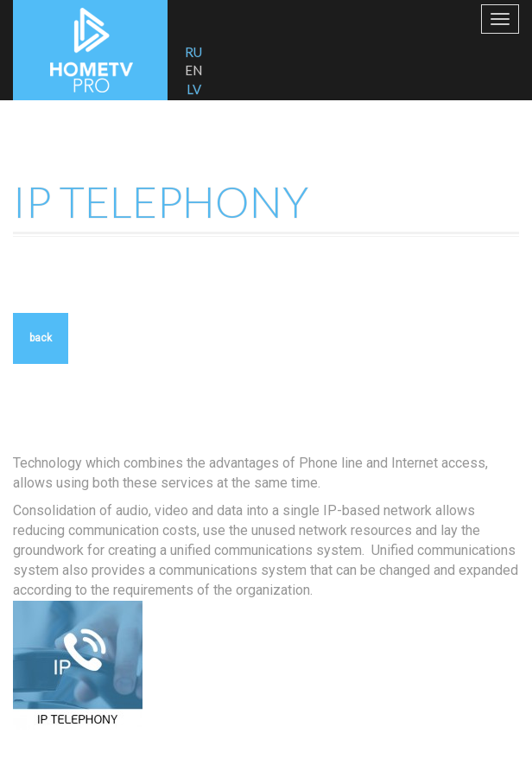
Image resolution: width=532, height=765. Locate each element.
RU (193, 52)
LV (194, 89)
